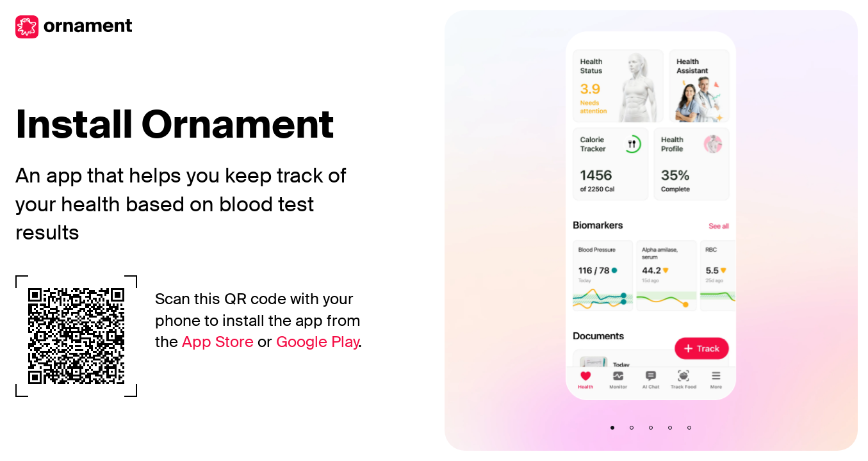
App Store (218, 342)
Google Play (317, 342)
